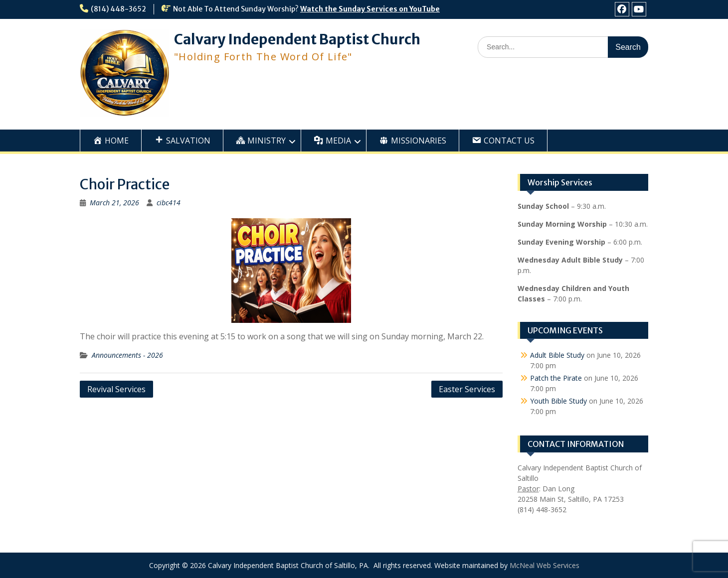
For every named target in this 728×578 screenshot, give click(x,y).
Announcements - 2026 (127, 355)
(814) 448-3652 (118, 9)
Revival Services (116, 389)
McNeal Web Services (545, 565)
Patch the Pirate (556, 378)
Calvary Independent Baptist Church (297, 39)
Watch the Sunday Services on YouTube (370, 9)
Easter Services (467, 389)
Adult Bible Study (557, 355)
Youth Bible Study (558, 401)
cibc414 (169, 203)
